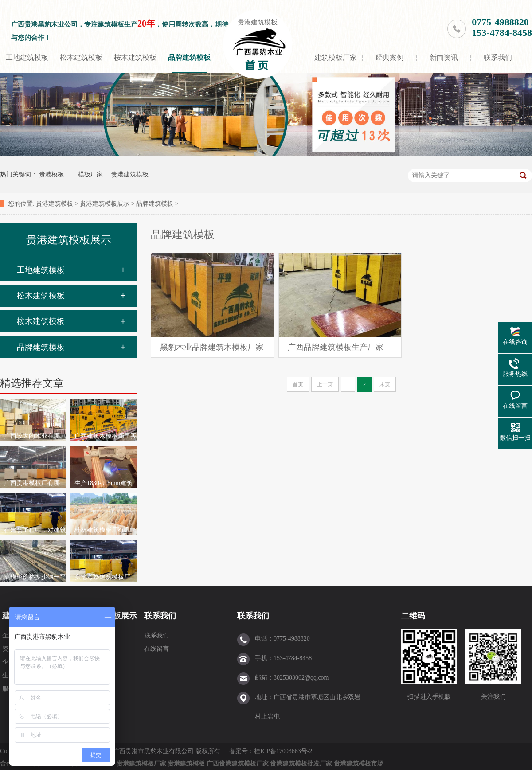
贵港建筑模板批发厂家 (301, 764)
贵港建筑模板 (258, 22)
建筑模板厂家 (336, 57)
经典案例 (390, 57)
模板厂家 (90, 174)
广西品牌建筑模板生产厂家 (336, 347)
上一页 (325, 384)
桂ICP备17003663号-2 (284, 751)
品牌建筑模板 (189, 57)
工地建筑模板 (27, 57)
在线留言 (156, 649)
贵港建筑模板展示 (105, 204)
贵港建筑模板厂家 (141, 764)
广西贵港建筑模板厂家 (238, 764)
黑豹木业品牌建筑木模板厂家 (212, 347)
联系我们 (498, 57)
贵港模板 (51, 174)
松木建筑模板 (81, 57)
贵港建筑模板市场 (359, 764)
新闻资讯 (444, 57)
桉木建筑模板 (135, 57)
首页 (298, 384)
